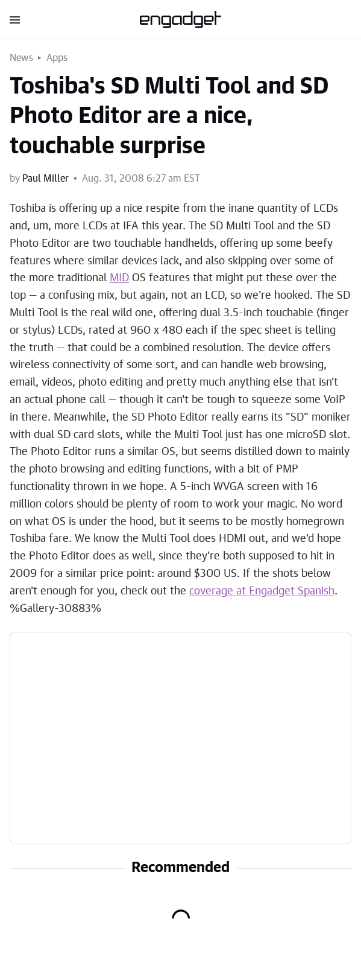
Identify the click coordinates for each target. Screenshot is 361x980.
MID (119, 278)
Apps (57, 58)
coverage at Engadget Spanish (262, 591)
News (21, 58)
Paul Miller (46, 179)
